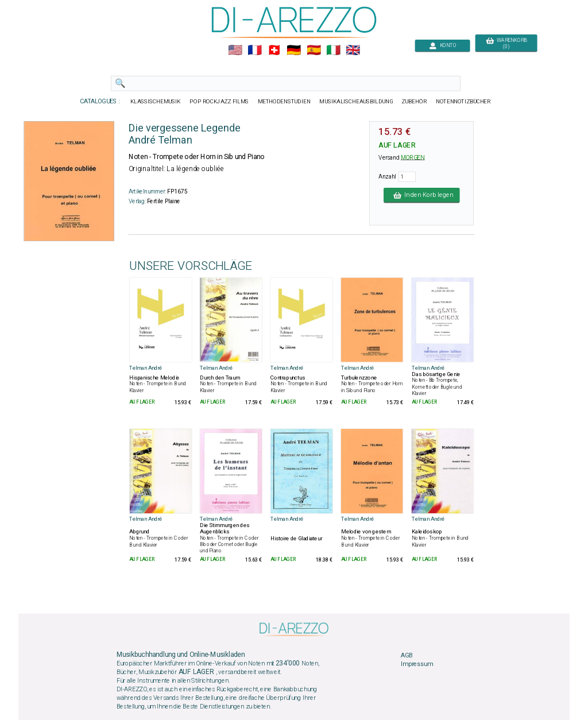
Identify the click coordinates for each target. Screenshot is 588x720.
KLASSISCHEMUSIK (156, 102)
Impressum (417, 664)
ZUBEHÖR (415, 102)
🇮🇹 (333, 51)
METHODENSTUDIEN (284, 102)
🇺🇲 (235, 51)
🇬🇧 (353, 51)
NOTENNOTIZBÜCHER (463, 102)
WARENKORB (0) (506, 44)
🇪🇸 (314, 51)
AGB (407, 655)
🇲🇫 (255, 51)
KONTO (443, 46)
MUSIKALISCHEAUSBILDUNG (356, 102)
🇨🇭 (274, 51)
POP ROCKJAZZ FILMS (220, 102)
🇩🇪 (294, 51)
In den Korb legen (422, 195)
